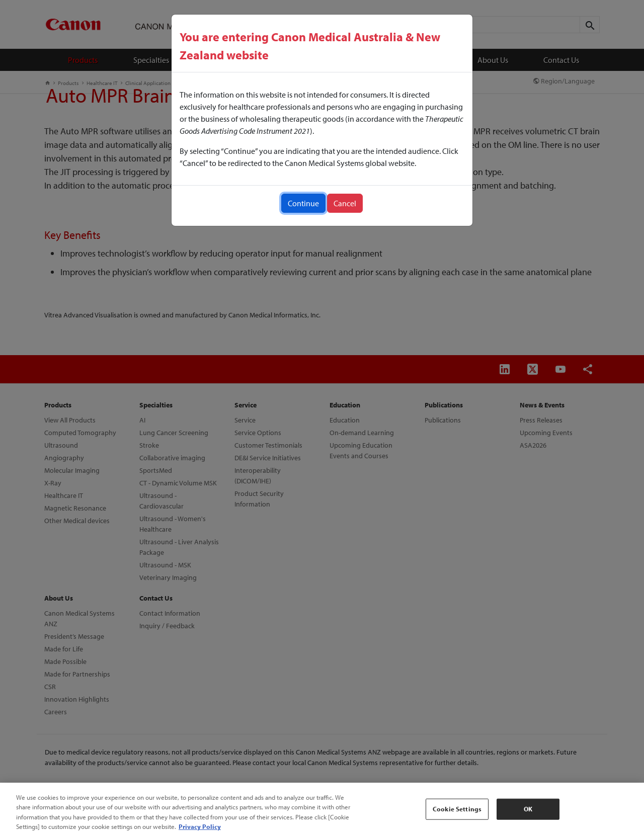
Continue (303, 203)
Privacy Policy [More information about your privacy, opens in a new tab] (200, 826)
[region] (322, 810)
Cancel (345, 203)
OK (528, 809)
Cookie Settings (457, 809)
